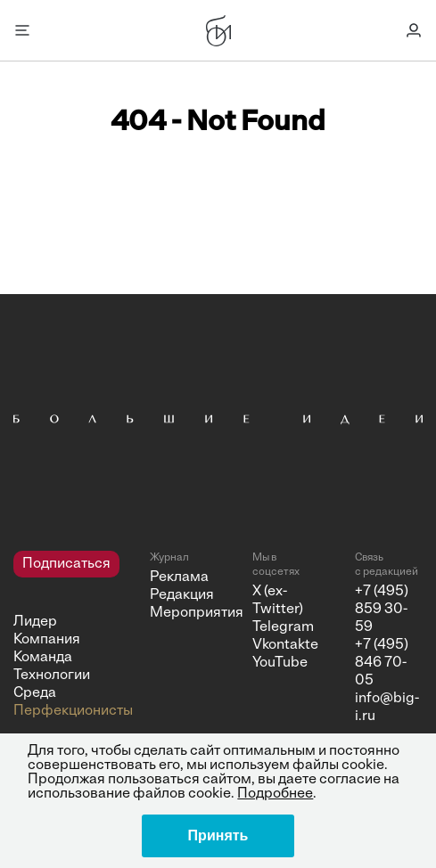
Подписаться (66, 564)
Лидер (35, 622)
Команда (43, 658)
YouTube (280, 663)
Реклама (177, 577)
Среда (35, 693)
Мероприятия (177, 613)
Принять (218, 835)
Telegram (280, 627)
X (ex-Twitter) (278, 601)
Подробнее (275, 794)
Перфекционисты (58, 711)
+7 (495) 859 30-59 (382, 610)
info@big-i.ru (387, 708)
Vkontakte (280, 645)
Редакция (177, 595)
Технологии (52, 676)
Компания (47, 640)
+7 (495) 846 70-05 (382, 663)
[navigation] (58, 635)
